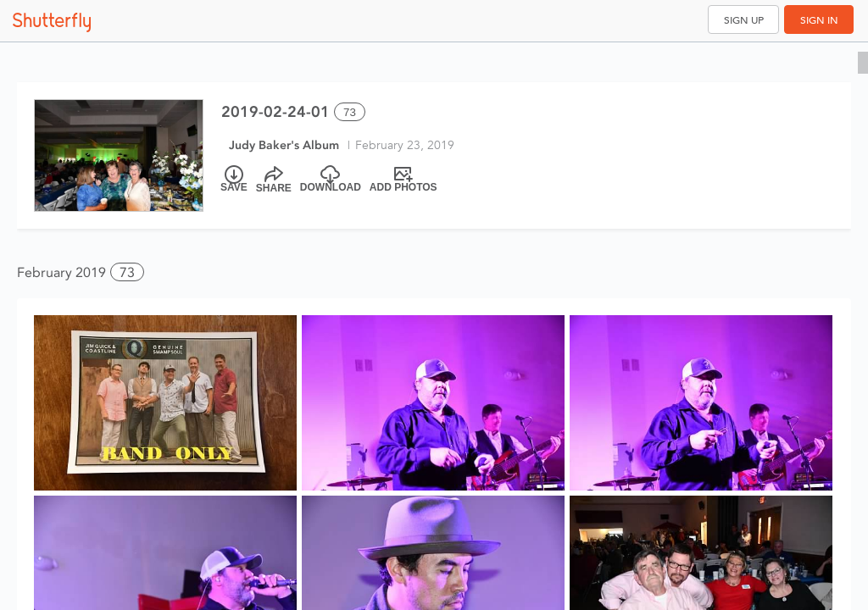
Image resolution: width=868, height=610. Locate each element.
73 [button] (127, 272)
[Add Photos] (403, 180)
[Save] (234, 180)
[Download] (331, 180)
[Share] (274, 180)
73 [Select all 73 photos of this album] (350, 112)
